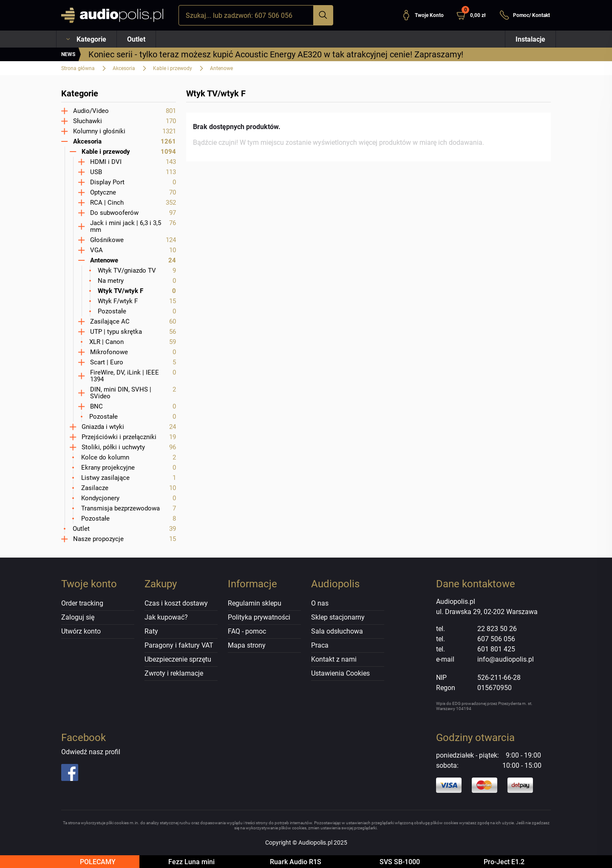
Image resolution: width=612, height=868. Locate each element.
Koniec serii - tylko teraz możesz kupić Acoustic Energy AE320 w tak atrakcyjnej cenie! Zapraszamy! (276, 54)
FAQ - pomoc (247, 631)
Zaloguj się (78, 617)
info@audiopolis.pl (506, 659)
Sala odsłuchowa (337, 631)
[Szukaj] (323, 15)
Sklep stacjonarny (338, 617)
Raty (151, 631)
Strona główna (78, 68)
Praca (320, 645)
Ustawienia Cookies (340, 673)
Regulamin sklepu (255, 603)
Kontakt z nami (334, 659)
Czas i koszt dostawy (176, 603)
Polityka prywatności (259, 617)
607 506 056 (496, 639)
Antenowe (221, 68)
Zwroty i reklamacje (174, 673)
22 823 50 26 (497, 629)
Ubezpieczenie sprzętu (178, 659)
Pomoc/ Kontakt (525, 15)
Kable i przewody (173, 68)
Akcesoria (124, 68)
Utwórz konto (81, 631)
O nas (320, 603)
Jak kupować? (166, 617)
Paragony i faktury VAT (179, 645)
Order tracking (82, 603)
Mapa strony (247, 645)
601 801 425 (496, 649)
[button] (475, 15)
